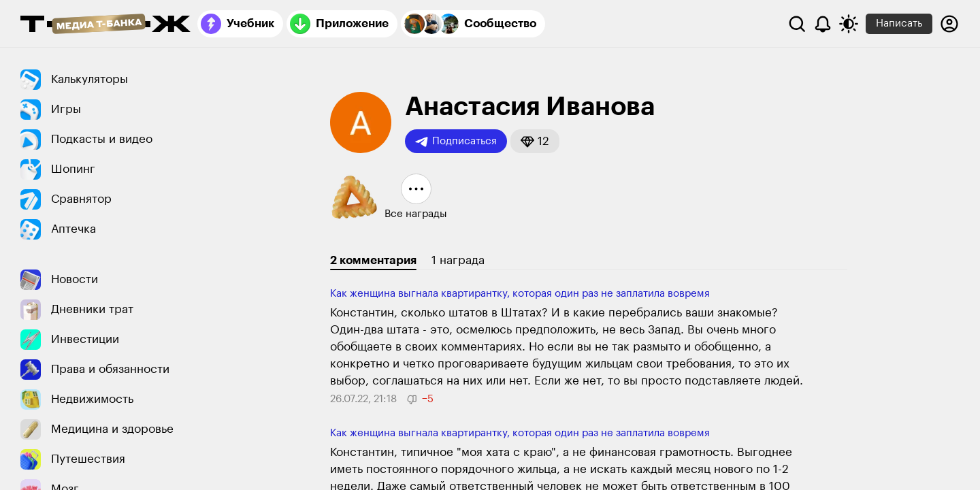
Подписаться (456, 142)
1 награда (458, 260)
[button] (535, 141)
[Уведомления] (823, 24)
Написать (899, 23)
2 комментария (373, 260)
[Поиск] (797, 24)
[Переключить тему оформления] (849, 24)
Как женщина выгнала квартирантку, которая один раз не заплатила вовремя (520, 294)
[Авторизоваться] (949, 24)
